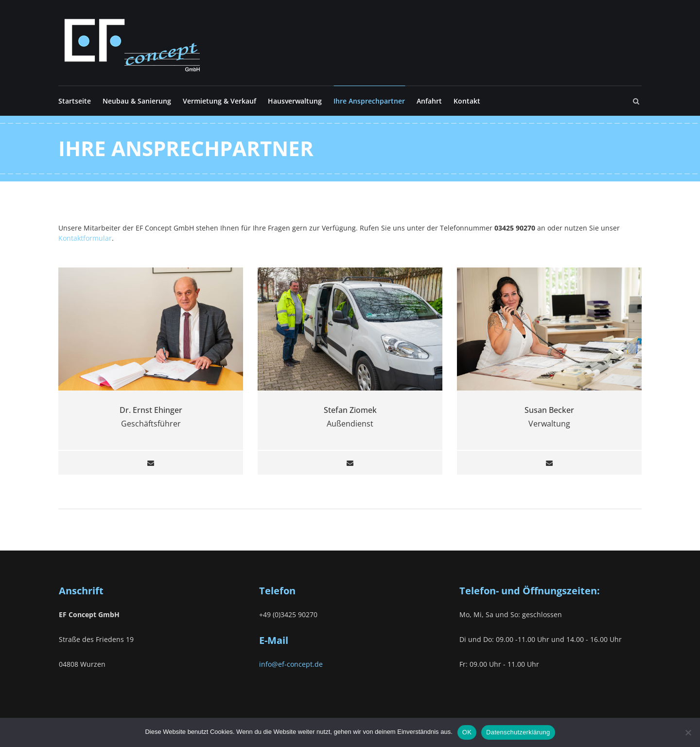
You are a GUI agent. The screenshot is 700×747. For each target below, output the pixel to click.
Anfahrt (429, 101)
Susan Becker (549, 410)
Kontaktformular (85, 238)
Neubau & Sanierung (137, 101)
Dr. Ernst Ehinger (151, 410)
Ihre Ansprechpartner (369, 101)
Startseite (75, 101)
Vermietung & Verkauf (219, 101)
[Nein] (688, 732)
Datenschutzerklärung (518, 732)
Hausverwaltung (295, 101)
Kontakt (467, 101)
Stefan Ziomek (350, 410)
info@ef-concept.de (291, 664)
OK (467, 732)
